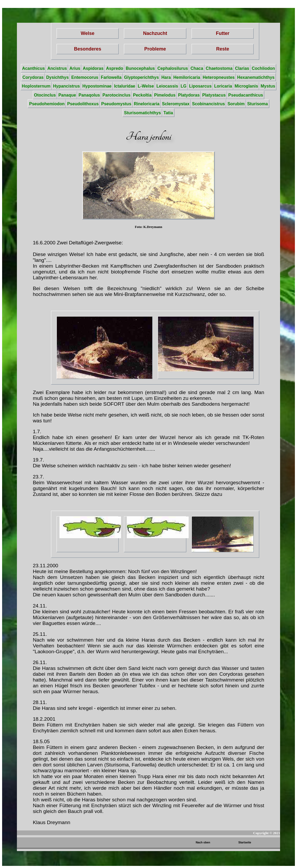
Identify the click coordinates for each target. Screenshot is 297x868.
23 (36, 566)
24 (36, 606)
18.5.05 (41, 741)
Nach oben (203, 842)
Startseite (245, 842)
